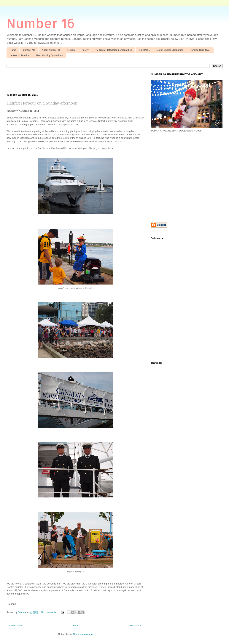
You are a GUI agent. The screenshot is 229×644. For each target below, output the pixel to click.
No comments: (49, 612)
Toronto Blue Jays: (200, 50)
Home (13, 50)
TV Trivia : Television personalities (114, 50)
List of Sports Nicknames (170, 50)
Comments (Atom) (83, 634)
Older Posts (135, 625)
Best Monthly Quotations (50, 55)
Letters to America (20, 55)
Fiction (71, 50)
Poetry (85, 50)
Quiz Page (144, 50)
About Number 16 (51, 50)
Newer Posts (16, 625)
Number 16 (41, 23)
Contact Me (29, 50)
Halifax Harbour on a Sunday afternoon (42, 103)
